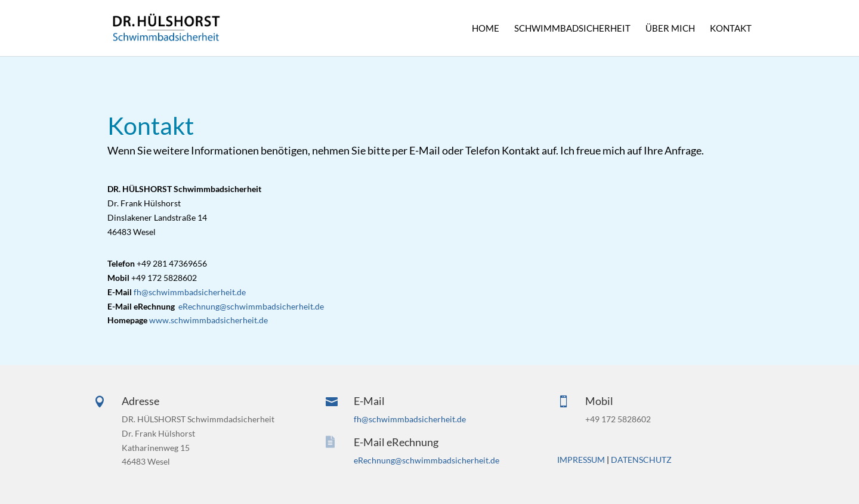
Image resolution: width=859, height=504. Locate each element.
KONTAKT (731, 29)
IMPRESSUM (581, 460)
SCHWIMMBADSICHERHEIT (572, 29)
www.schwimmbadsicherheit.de (208, 320)
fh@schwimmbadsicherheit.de (190, 292)
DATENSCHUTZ (641, 460)
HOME (486, 29)
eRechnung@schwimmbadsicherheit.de (251, 306)
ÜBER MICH (670, 29)
